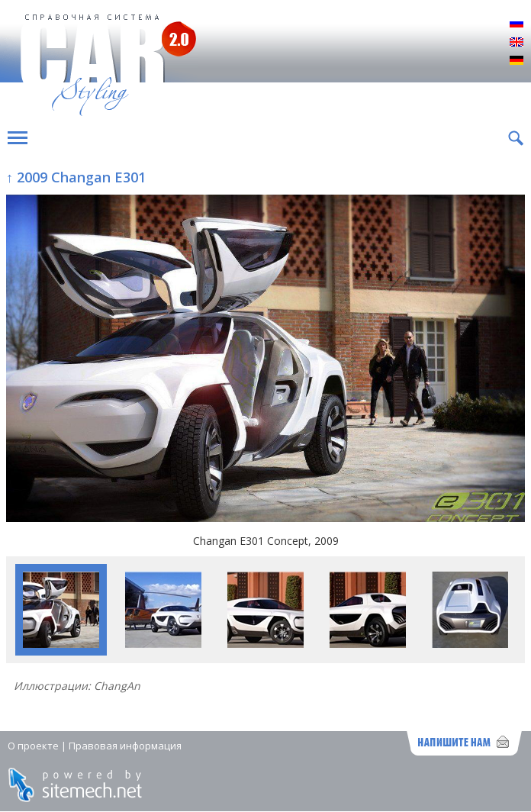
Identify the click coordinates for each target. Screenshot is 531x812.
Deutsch (517, 61)
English (517, 43)
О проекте (33, 746)
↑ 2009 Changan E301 (76, 177)
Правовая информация (125, 746)
